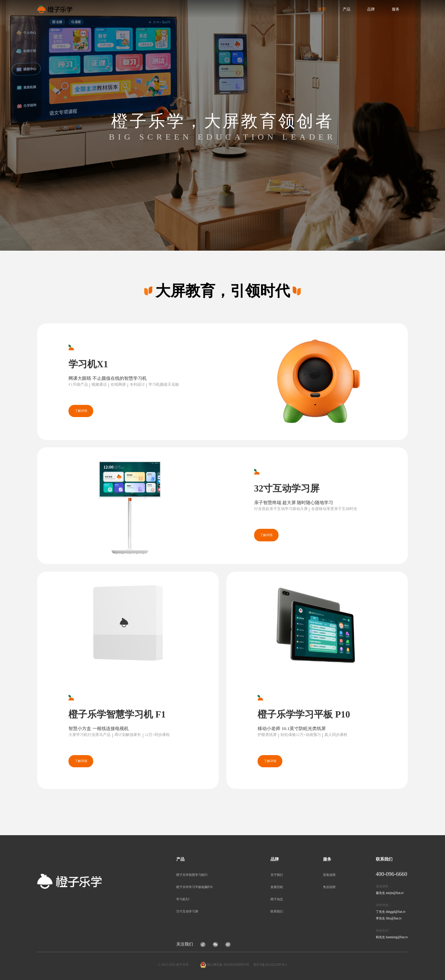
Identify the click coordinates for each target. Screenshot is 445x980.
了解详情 (81, 411)
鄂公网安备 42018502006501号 (228, 965)
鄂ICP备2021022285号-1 (270, 965)
